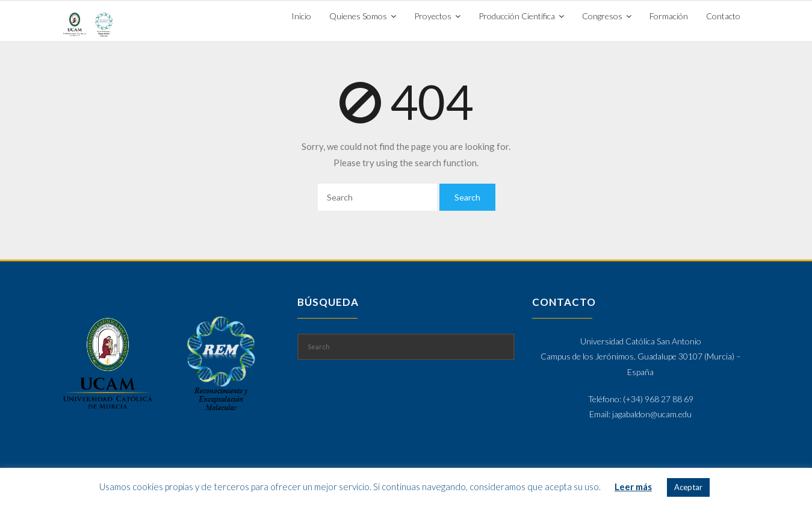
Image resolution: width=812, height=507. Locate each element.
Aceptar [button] (688, 487)
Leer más (633, 487)
